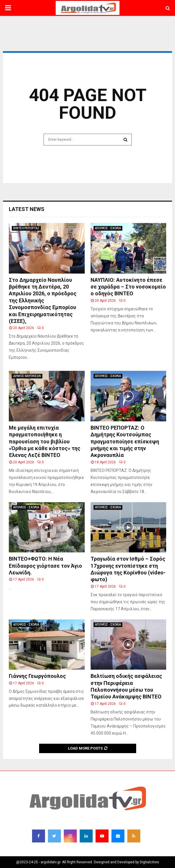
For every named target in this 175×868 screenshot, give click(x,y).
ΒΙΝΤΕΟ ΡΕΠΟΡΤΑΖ (26, 228)
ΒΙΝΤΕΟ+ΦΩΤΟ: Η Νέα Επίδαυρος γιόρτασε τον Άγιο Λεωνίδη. (45, 566)
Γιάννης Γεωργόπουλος (37, 676)
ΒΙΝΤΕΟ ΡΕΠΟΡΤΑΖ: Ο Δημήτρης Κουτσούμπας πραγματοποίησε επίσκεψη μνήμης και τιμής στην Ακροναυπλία (125, 441)
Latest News (27, 209)
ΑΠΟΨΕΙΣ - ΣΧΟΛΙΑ (108, 228)
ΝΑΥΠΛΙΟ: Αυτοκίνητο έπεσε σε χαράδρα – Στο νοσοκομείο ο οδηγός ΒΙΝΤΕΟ (128, 287)
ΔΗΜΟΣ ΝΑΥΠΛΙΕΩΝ (27, 376)
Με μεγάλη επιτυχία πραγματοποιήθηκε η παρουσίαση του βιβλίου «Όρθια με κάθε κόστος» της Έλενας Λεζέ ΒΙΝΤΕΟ (45, 441)
